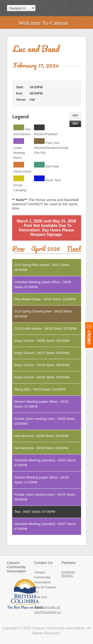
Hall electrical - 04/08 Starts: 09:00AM (41, 436)
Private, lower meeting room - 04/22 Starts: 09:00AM (45, 497)
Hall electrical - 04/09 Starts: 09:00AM (41, 448)
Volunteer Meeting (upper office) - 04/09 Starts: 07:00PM (43, 284)
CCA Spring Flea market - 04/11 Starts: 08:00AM (42, 267)
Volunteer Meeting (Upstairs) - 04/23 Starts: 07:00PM (45, 463)
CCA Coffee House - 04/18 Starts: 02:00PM (46, 328)
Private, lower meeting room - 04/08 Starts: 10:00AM (45, 421)
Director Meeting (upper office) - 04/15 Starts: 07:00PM (42, 404)
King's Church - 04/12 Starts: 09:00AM (42, 353)
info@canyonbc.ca (47, 612)
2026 (75, 115)
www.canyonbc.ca (47, 607)
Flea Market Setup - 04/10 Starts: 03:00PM (45, 299)
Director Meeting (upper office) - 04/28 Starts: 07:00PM (42, 480)
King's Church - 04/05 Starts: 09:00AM (42, 341)
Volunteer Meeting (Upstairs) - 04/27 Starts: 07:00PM (45, 526)
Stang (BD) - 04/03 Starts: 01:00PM (40, 389)
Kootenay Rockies (68, 574)
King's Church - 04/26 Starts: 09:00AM (42, 377)
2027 (75, 124)
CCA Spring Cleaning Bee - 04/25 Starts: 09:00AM (44, 314)
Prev (18, 248)
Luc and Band (36, 48)
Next (74, 248)
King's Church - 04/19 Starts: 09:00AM (42, 365)
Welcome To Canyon (43, 23)
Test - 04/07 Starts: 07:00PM (35, 512)
